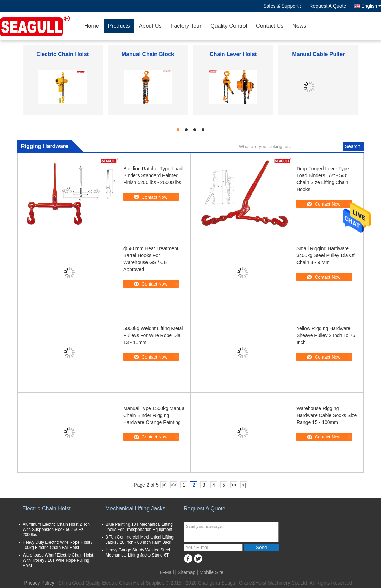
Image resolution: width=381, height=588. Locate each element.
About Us (150, 26)
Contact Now (154, 197)
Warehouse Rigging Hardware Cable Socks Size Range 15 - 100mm (327, 415)
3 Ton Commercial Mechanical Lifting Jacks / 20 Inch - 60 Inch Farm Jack (140, 540)
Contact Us (270, 26)
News (299, 26)
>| (244, 485)
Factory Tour (186, 26)
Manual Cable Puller (318, 54)
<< (174, 485)
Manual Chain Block (148, 54)
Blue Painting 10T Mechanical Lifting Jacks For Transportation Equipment (139, 527)
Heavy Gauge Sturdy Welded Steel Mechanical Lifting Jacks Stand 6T (138, 553)
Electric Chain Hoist (63, 54)
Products (119, 26)
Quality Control (229, 26)
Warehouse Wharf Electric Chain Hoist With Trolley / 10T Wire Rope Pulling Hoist (58, 560)
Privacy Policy (39, 583)
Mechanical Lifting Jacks (135, 509)
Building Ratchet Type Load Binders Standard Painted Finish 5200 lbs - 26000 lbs (153, 175)
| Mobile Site (210, 572)
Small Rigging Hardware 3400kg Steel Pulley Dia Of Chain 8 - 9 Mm (325, 255)
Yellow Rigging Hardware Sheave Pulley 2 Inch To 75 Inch (326, 335)
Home (92, 26)
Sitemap (187, 572)
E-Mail (167, 572)
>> (234, 485)
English (371, 6)
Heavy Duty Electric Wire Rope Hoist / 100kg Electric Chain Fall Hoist (57, 545)
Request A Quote (328, 6)
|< (164, 485)
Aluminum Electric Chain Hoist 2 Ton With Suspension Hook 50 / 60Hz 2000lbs (56, 530)
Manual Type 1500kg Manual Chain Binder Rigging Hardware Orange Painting (154, 415)
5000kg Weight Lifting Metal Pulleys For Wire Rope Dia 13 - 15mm (153, 335)
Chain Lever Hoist (233, 54)
